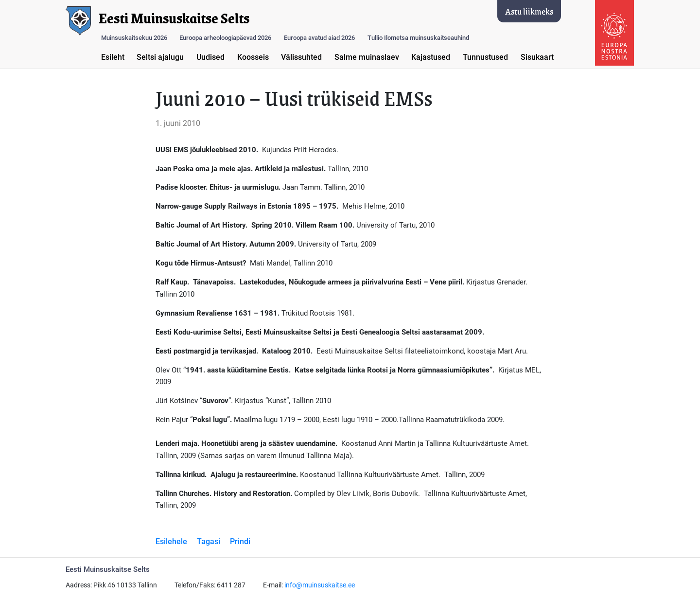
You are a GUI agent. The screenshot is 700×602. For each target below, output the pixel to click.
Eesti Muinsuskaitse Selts (174, 18)
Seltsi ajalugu (160, 57)
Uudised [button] (210, 57)
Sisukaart (537, 57)
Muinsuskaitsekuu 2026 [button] (134, 38)
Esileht (113, 57)
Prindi (240, 541)
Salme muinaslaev (367, 57)
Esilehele (171, 541)
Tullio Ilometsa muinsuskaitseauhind (418, 38)
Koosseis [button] (253, 57)
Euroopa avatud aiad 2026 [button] (319, 38)
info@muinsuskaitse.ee (320, 585)
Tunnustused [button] (485, 57)
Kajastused (431, 57)
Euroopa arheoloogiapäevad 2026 (225, 38)
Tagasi (209, 541)
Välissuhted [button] (301, 57)
